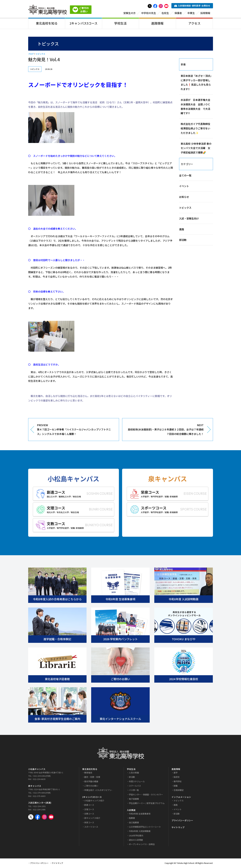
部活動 (183, 240)
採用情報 (205, 13)
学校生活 (120, 24)
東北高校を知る (47, 24)
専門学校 (178, 782)
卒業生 (191, 13)
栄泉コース (89, 823)
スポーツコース (91, 827)
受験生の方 (130, 13)
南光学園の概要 (91, 782)
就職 (176, 786)
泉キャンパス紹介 (92, 819)
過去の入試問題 (136, 840)
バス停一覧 (134, 791)
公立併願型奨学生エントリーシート (145, 827)
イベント (184, 187)
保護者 (178, 13)
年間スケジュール (137, 782)
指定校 (177, 778)
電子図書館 (134, 799)
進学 (176, 773)
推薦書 (132, 819)
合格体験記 (179, 791)
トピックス (41, 54)
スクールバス (135, 786)
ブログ (31, 54)
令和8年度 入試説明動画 (140, 832)
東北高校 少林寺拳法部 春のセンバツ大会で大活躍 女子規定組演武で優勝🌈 (196, 149)
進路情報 (157, 24)
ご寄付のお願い (91, 786)
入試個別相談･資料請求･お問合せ (192, 6)
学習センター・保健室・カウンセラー (146, 795)
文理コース (89, 810)
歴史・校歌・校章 (92, 778)
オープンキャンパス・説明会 (142, 845)
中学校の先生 (149, 13)
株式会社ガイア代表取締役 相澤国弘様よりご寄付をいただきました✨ (195, 129)
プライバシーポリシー (182, 821)
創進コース (89, 805)
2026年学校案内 (136, 836)
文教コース (89, 814)
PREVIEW (76, 430)
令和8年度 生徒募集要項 (140, 814)
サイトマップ (178, 828)
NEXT (165, 430)
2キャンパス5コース (84, 24)
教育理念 (88, 773)
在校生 (165, 13)
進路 (182, 230)
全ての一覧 (185, 176)
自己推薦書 (134, 823)
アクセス (194, 24)
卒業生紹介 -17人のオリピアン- (98, 791)
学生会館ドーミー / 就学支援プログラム (147, 804)
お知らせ (184, 197)
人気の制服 (134, 773)
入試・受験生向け (189, 219)
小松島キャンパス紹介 (94, 801)
